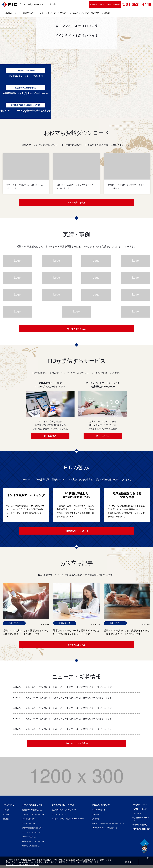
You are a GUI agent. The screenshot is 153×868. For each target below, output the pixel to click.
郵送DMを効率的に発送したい (30, 831)
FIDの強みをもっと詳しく (76, 532)
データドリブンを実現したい (30, 836)
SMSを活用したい (25, 827)
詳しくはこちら (50, 437)
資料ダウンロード (97, 4)
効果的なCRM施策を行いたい (30, 813)
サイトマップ (136, 817)
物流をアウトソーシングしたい (30, 845)
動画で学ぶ (92, 818)
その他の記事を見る (76, 647)
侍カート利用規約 (138, 829)
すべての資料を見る (76, 203)
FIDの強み (7, 13)
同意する (129, 862)
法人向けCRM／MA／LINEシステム (61, 813)
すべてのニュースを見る (76, 746)
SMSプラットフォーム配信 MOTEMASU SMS (65, 822)
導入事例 (95, 13)
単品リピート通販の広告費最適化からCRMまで (107, 827)
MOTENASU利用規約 (140, 833)
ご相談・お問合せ (113, 4)
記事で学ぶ (92, 822)
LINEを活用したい (25, 822)
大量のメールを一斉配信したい (30, 818)
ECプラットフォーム (55, 818)
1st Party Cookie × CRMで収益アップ (103, 831)
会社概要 (106, 13)
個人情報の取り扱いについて (140, 823)
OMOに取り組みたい (26, 840)
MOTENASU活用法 (96, 813)
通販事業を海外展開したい (29, 849)
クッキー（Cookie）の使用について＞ (22, 865)
